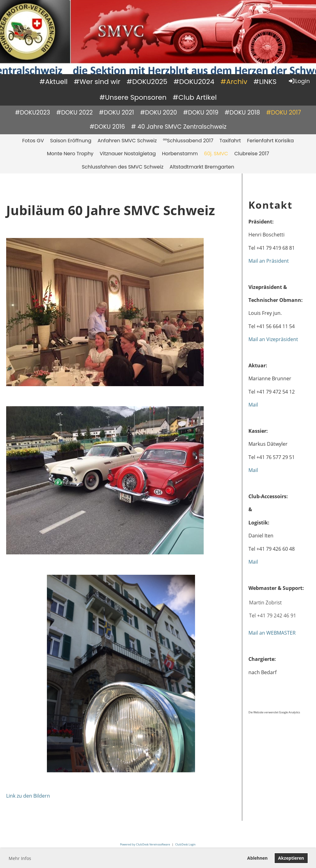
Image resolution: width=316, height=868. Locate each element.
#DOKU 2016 (107, 127)
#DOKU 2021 (116, 113)
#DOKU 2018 (242, 113)
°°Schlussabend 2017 (188, 141)
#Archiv (234, 82)
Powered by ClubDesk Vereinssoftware (145, 844)
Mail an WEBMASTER (272, 633)
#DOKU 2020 (158, 113)
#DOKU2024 (194, 82)
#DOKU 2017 (283, 113)
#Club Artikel (195, 97)
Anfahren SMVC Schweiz (127, 141)
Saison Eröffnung (71, 141)
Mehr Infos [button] (20, 858)
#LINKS (265, 82)
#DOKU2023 (33, 113)
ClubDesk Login (185, 844)
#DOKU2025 (147, 82)
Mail (253, 405)
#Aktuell (54, 82)
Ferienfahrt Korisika (270, 141)
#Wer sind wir (97, 82)
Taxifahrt (230, 141)
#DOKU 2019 (201, 113)
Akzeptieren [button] (291, 858)
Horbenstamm (180, 154)
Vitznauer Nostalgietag (128, 154)
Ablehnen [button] (257, 858)
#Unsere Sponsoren (133, 97)
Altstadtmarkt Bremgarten (202, 167)
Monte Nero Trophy (70, 154)
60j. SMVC (216, 154)
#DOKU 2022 (74, 113)
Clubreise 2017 (252, 154)
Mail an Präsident (269, 261)
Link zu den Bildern (28, 796)
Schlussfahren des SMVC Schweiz (123, 167)
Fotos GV (33, 141)
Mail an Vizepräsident (273, 339)
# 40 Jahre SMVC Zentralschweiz (179, 127)
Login (299, 81)
